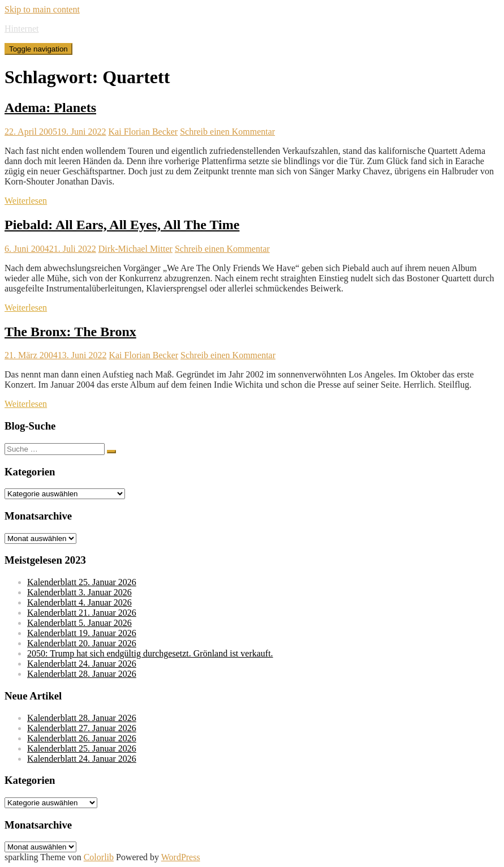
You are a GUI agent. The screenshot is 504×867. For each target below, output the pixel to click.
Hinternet (21, 29)
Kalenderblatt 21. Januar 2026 (82, 613)
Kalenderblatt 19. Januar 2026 (82, 633)
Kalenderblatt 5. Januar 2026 (79, 623)
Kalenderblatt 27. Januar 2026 (82, 728)
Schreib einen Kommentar (227, 132)
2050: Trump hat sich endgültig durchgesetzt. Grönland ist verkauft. (150, 653)
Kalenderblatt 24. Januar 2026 (82, 664)
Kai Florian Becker (143, 132)
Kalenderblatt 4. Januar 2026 (79, 602)
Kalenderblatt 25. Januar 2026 (82, 582)
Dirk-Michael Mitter (135, 249)
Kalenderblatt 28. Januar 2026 (82, 674)
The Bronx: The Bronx (70, 332)
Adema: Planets (50, 108)
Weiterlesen (26, 201)
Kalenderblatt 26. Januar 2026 (82, 738)
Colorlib (99, 857)
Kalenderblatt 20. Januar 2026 (82, 643)
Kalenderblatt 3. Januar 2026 (79, 592)
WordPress (181, 857)
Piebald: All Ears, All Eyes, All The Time (122, 225)
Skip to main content (42, 9)
